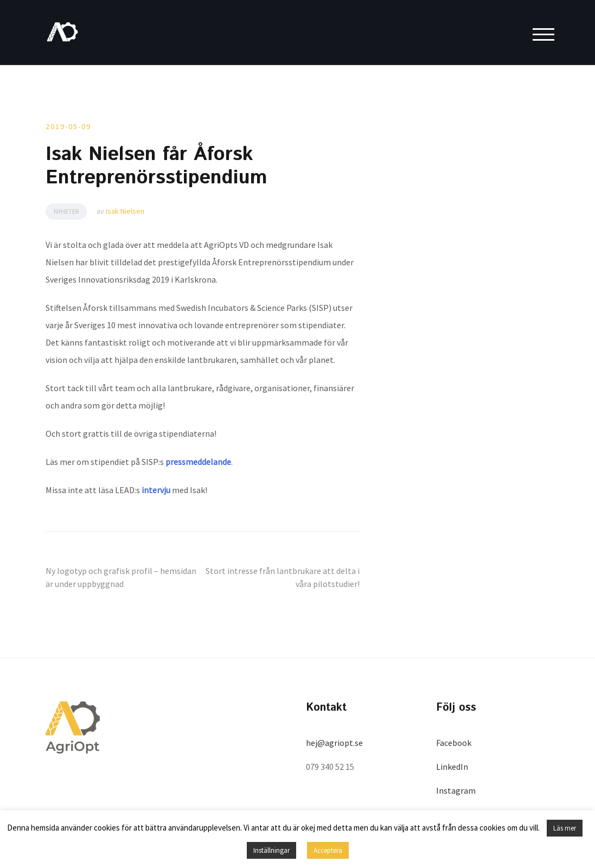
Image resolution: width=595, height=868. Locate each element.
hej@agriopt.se (334, 743)
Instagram (456, 790)
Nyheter (66, 211)
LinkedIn (452, 767)
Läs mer (565, 828)
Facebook (454, 743)
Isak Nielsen (125, 211)
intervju (156, 490)
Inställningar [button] (271, 850)
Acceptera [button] (328, 850)
